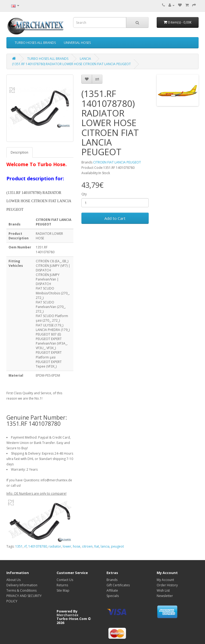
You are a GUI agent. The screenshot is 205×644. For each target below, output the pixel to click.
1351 (19, 546)
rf (25, 546)
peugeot (117, 546)
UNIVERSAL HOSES (77, 43)
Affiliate (112, 590)
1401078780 (38, 546)
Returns (62, 585)
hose (77, 546)
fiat (97, 546)
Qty (84, 194)
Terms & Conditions (21, 590)
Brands (112, 580)
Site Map (63, 590)
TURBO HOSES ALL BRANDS (35, 43)
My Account (165, 580)
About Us (13, 580)
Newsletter (165, 596)
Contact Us (65, 580)
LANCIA (85, 59)
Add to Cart (115, 218)
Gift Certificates (118, 585)
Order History (167, 585)
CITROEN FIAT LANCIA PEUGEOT (117, 162)
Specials (113, 596)
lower (67, 546)
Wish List (163, 590)
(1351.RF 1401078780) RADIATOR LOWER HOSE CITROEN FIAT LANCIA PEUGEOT (71, 64)
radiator (55, 546)
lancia (105, 546)
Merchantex (68, 615)
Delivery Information (22, 585)
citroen (87, 546)
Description (19, 152)
